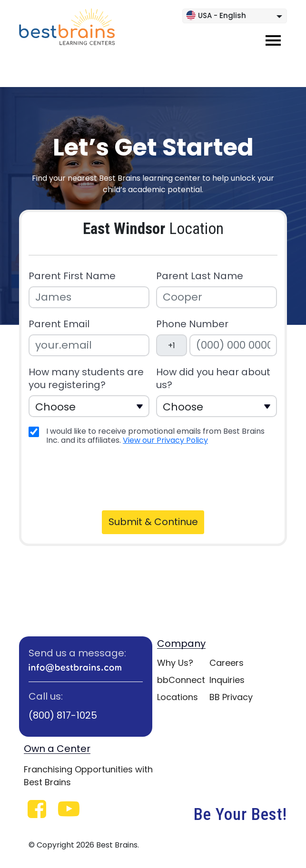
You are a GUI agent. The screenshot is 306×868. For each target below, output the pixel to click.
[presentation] (103, 477)
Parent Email (59, 324)
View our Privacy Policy (165, 440)
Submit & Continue (153, 522)
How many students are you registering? (86, 379)
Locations (178, 697)
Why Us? (175, 663)
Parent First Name (72, 276)
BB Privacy (231, 697)
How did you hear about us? (213, 379)
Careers (227, 663)
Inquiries (227, 680)
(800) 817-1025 (63, 715)
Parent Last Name (200, 276)
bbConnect (181, 680)
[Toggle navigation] (273, 40)
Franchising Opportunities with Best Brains (88, 776)
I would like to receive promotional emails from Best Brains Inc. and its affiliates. (155, 436)
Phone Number (192, 324)
